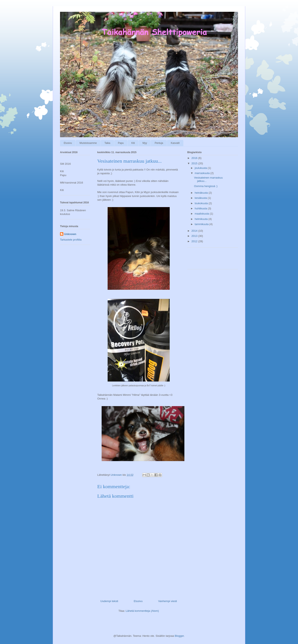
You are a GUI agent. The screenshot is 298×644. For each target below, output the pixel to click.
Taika (107, 143)
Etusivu (68, 143)
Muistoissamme (88, 143)
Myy (145, 143)
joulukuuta (201, 168)
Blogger (179, 636)
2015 (195, 163)
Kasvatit (175, 143)
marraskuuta (203, 173)
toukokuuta (202, 203)
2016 (195, 158)
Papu (121, 143)
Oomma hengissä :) (206, 186)
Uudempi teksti (109, 601)
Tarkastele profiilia (71, 240)
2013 (195, 236)
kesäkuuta (201, 198)
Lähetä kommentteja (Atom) (142, 611)
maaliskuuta (202, 214)
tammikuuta (202, 224)
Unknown (70, 234)
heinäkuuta (202, 193)
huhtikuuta (201, 208)
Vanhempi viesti (168, 601)
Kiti (133, 143)
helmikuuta (202, 219)
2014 (195, 231)
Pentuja (159, 143)
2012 (195, 241)
